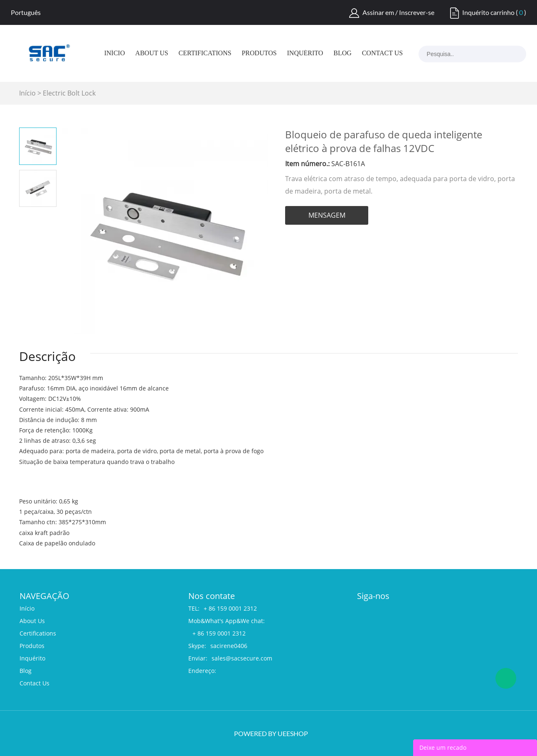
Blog (342, 53)
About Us (151, 53)
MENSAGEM (327, 215)
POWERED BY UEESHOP (271, 733)
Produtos (259, 53)
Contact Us (382, 53)
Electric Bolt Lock (69, 93)
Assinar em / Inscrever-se (398, 12)
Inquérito (305, 53)
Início (115, 53)
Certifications (205, 53)
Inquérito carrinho (488, 12)
